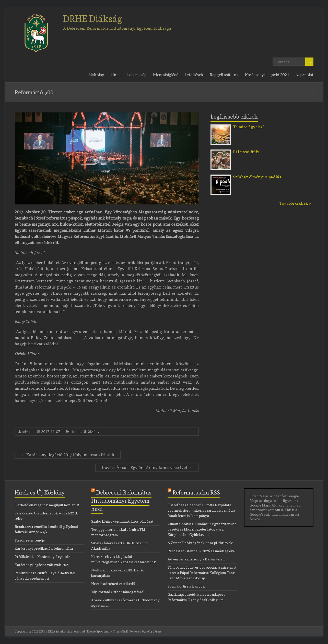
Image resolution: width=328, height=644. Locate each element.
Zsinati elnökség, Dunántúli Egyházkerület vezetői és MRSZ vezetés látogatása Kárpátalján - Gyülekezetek (202, 529)
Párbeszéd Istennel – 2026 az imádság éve (201, 551)
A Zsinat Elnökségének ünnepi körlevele (200, 543)
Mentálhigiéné (166, 74)
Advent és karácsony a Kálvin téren (196, 559)
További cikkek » (295, 203)
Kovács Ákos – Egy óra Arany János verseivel (147, 468)
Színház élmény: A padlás (257, 177)
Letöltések (194, 74)
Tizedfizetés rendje (30, 540)
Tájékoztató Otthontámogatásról (118, 592)
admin (27, 432)
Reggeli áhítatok (224, 74)
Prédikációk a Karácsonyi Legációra (43, 557)
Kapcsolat (304, 74)
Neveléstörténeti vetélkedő (113, 584)
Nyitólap (96, 74)
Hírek (116, 74)
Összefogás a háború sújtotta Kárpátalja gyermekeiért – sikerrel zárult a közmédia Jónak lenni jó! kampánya (201, 510)
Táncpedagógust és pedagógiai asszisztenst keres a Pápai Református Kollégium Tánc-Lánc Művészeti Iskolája (202, 573)
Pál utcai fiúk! (246, 152)
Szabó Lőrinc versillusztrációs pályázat (122, 521)
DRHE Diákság (93, 19)
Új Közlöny (91, 432)
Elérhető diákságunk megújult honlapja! (47, 505)
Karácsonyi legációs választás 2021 (42, 565)
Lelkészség (137, 74)
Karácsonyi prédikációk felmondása (44, 548)
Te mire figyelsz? (249, 127)
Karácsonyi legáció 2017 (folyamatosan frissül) (68, 455)
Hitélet (75, 432)
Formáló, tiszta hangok (186, 586)
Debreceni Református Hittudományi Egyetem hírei (121, 501)
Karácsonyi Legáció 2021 (267, 74)
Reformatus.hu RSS (196, 492)
